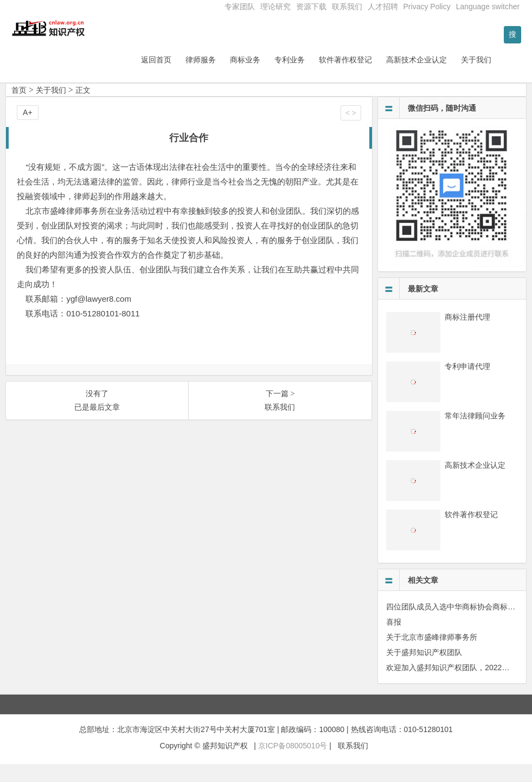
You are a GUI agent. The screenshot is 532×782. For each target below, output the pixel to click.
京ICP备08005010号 (293, 764)
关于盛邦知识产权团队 (424, 670)
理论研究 (275, 7)
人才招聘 (383, 7)
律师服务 (229, 78)
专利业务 (318, 78)
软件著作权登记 (374, 78)
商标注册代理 (467, 335)
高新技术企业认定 (445, 78)
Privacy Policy (427, 7)
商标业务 (273, 78)
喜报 (394, 640)
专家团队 (240, 7)
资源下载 (311, 7)
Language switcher (488, 7)
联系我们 (347, 7)
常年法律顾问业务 (475, 434)
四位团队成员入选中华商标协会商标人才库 (458, 625)
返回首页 (184, 78)
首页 (19, 108)
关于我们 (504, 78)
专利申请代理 (467, 384)
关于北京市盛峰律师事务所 (432, 655)
